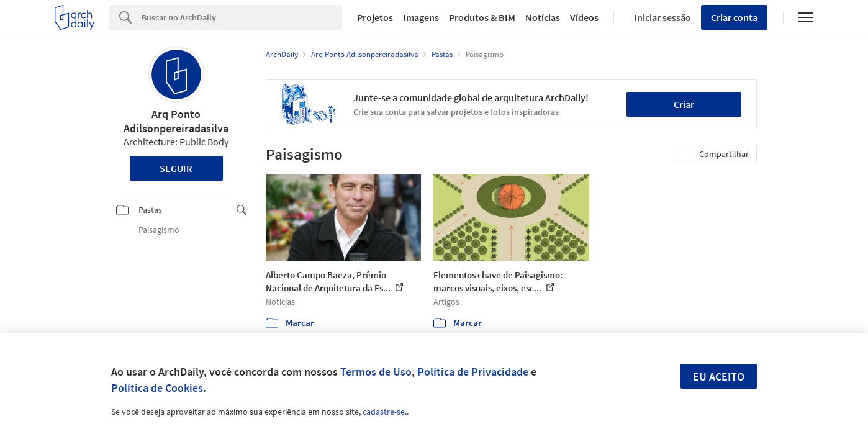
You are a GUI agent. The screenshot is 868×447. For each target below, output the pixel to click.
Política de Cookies (157, 388)
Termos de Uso (376, 372)
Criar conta (734, 17)
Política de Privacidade (473, 372)
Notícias (543, 17)
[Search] (242, 17)
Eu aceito (719, 377)
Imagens (421, 17)
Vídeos (584, 17)
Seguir (176, 168)
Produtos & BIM (482, 17)
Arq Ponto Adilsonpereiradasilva (176, 121)
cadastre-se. (385, 412)
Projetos (375, 17)
